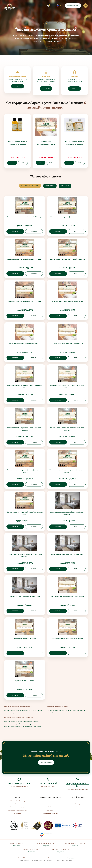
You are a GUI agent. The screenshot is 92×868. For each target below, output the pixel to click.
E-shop (50, 807)
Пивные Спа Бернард (18, 801)
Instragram (79, 804)
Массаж (18, 804)
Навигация (86, 6)
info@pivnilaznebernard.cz (78, 785)
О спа (50, 801)
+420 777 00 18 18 (48, 783)
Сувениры (65, 186)
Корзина (49, 6)
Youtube (79, 807)
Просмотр (18, 86)
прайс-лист (50, 804)
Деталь (23, 163)
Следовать (17, 846)
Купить (13, 163)
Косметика (50, 186)
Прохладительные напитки (18, 810)
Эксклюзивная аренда (18, 807)
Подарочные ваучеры (30, 186)
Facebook (79, 801)
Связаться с (50, 810)
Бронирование (73, 6)
